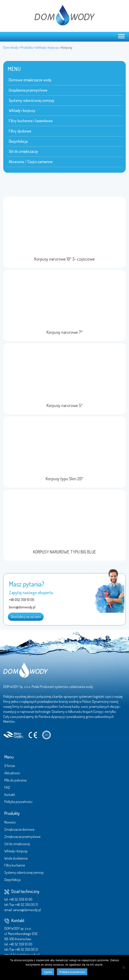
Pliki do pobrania (15, 780)
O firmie (10, 766)
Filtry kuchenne (15, 865)
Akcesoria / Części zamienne (31, 162)
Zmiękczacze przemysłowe (22, 837)
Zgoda (48, 972)
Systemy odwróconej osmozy (32, 100)
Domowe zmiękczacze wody (30, 80)
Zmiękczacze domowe (19, 829)
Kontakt (10, 795)
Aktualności (12, 773)
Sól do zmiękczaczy (23, 151)
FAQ (7, 787)
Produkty (12, 813)
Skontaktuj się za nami (26, 617)
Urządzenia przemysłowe (28, 90)
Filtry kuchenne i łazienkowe (31, 121)
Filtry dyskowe (20, 131)
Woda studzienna (16, 858)
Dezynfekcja (18, 141)
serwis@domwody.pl (27, 910)
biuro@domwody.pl (26, 955)
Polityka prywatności (18, 802)
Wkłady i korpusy (22, 110)
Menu (9, 757)
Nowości (10, 822)
